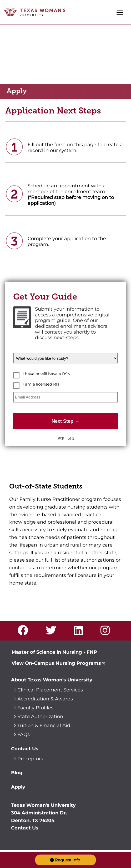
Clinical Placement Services (50, 690)
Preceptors (30, 759)
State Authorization (40, 717)
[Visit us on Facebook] (25, 633)
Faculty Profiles (35, 708)
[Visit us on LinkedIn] (80, 633)
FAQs (24, 734)
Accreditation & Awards (45, 699)
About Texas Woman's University (52, 680)
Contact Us (25, 749)
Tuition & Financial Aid (44, 725)
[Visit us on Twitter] (53, 633)
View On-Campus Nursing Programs (56, 663)
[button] (65, 860)
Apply (18, 787)
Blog (17, 773)
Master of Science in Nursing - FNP (54, 652)
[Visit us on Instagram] (107, 633)
